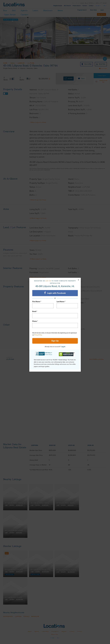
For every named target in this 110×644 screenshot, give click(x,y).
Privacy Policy (38, 335)
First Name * (37, 302)
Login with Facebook (55, 293)
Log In (63, 347)
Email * (35, 311)
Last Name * (61, 302)
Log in (48, 281)
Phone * (35, 321)
